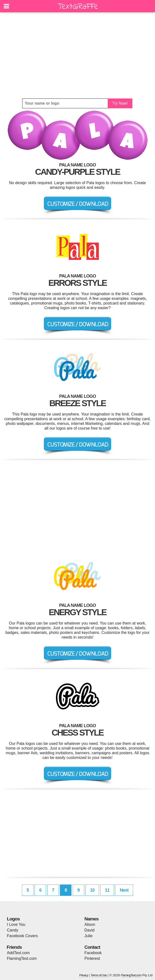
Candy (13, 930)
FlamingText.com (22, 958)
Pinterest (92, 958)
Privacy (84, 975)
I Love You (16, 924)
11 (107, 890)
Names (92, 919)
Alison (90, 924)
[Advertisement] (77, 55)
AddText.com (18, 953)
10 (92, 890)
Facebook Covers (22, 936)
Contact (92, 947)
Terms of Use (99, 975)
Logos (13, 919)
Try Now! (120, 103)
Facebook (93, 953)
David (90, 930)
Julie (89, 936)
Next (124, 890)
